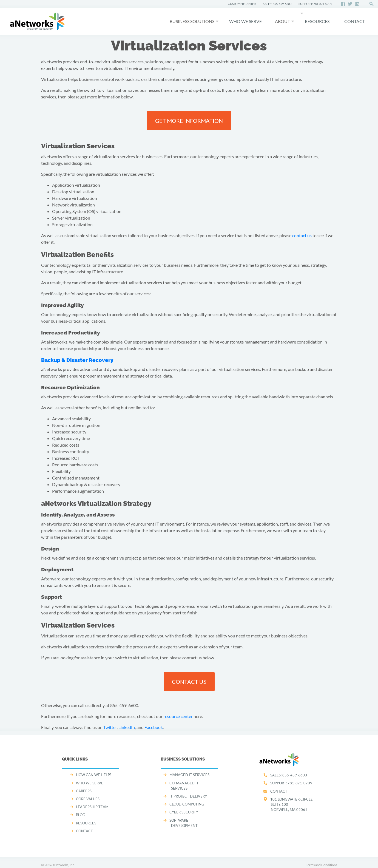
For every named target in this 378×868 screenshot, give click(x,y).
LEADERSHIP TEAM (92, 807)
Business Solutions (192, 21)
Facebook (154, 727)
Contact (279, 791)
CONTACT (355, 21)
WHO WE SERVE (245, 21)
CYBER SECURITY (184, 812)
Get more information (189, 121)
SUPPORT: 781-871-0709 (315, 4)
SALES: (289, 775)
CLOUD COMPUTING (187, 804)
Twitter (110, 727)
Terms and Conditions (322, 865)
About (282, 21)
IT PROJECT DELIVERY (188, 796)
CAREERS (84, 791)
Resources (317, 21)
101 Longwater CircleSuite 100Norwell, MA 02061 (292, 804)
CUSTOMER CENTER (242, 4)
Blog (81, 815)
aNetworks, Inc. (64, 865)
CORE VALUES (88, 799)
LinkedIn (127, 727)
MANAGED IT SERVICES (189, 775)
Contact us (189, 682)
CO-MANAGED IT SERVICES (184, 786)
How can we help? (94, 775)
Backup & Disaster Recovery (77, 360)
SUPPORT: (291, 783)
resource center (178, 716)
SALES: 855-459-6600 (277, 4)
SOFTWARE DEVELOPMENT (184, 823)
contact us (302, 235)
